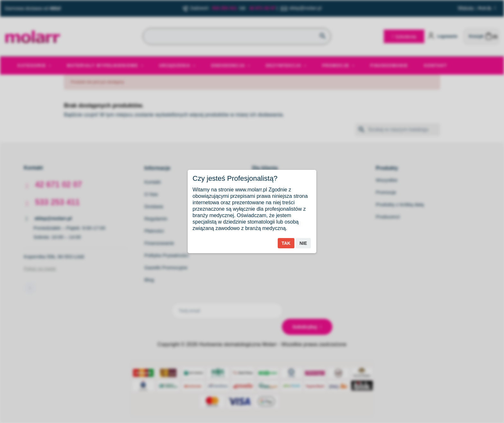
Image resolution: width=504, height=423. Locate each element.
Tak (286, 243)
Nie (303, 243)
